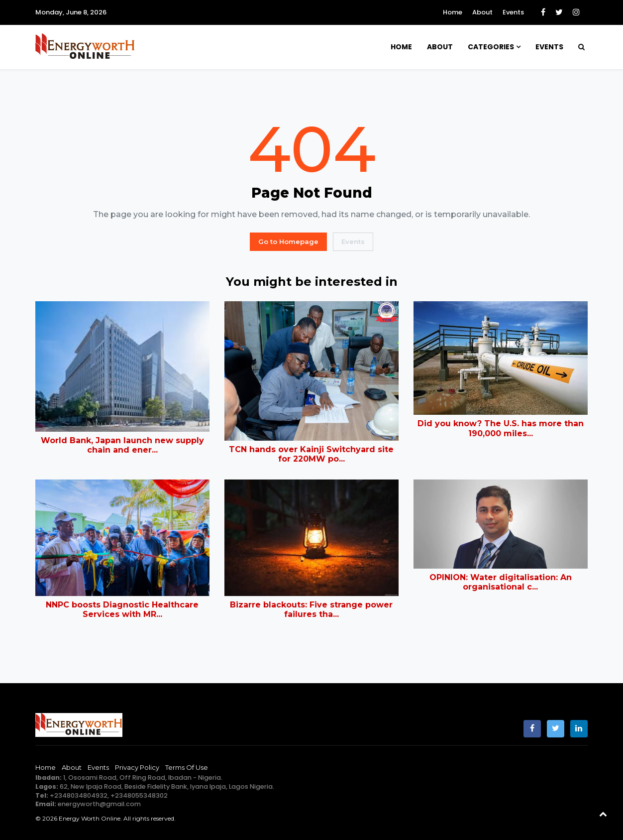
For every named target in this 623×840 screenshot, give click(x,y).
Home (453, 12)
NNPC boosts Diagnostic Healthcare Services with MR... (122, 609)
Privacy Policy (137, 767)
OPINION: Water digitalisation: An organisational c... (501, 582)
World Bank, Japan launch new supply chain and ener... (122, 445)
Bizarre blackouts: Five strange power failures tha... (311, 609)
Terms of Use (187, 767)
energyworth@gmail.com (99, 804)
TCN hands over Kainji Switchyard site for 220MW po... (311, 454)
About (482, 12)
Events (513, 12)
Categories (491, 47)
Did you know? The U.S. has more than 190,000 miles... (501, 428)
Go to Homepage (288, 241)
